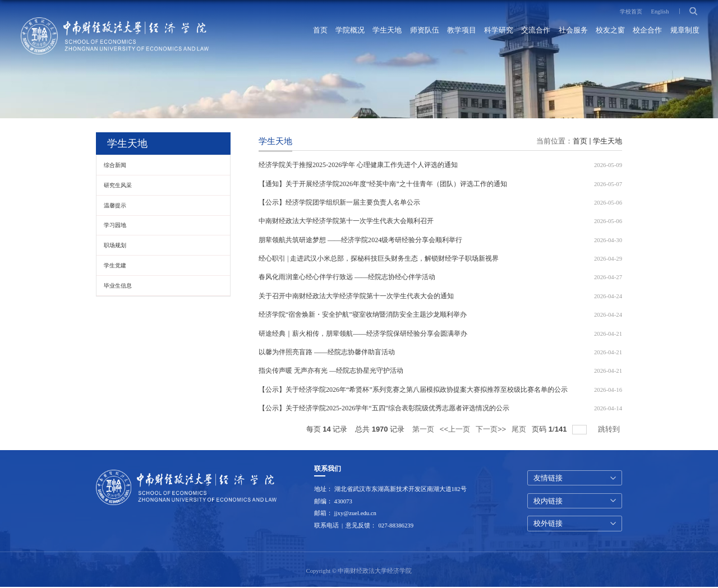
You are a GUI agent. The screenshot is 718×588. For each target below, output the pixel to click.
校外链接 (548, 524)
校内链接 (548, 501)
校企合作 (647, 31)
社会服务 (572, 31)
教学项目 (460, 31)
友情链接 (548, 478)
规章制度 (684, 31)
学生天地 (385, 31)
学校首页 (629, 11)
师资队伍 (422, 31)
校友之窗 (610, 31)
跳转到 (610, 430)
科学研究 (498, 31)
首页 (317, 31)
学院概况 (348, 31)
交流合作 (535, 31)
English (659, 11)
